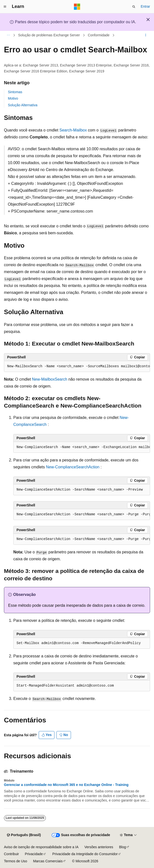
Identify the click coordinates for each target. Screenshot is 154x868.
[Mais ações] (146, 35)
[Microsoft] (77, 7)
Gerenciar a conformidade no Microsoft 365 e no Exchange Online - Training (66, 785)
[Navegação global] (5, 7)
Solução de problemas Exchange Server (49, 35)
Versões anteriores (99, 847)
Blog (122, 847)
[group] (77, 367)
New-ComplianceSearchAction (73, 467)
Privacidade (34, 854)
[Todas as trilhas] (8, 35)
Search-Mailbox (73, 130)
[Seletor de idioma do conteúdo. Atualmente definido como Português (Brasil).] (24, 835)
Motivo (13, 98)
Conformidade (99, 35)
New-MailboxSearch (50, 379)
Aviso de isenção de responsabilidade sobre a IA (41, 847)
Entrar (145, 6)
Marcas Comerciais (48, 861)
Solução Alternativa (23, 105)
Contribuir (11, 854)
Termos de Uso (16, 861)
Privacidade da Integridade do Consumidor (85, 854)
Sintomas (15, 92)
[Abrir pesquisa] (134, 7)
